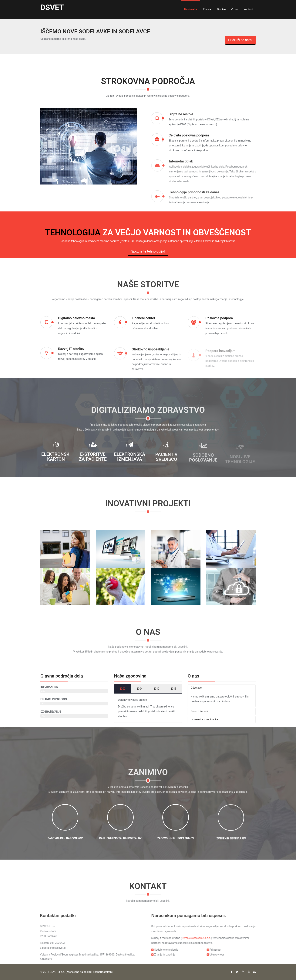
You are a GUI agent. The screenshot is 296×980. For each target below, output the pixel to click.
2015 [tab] (173, 689)
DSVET (52, 7)
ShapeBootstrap (102, 972)
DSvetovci (196, 688)
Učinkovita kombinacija (204, 719)
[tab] (222, 688)
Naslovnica (191, 9)
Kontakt (248, 9)
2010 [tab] (156, 689)
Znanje (207, 9)
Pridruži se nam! (240, 40)
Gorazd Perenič (200, 711)
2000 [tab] (122, 689)
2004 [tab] (139, 689)
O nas (235, 9)
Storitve (221, 9)
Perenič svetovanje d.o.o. (200, 938)
